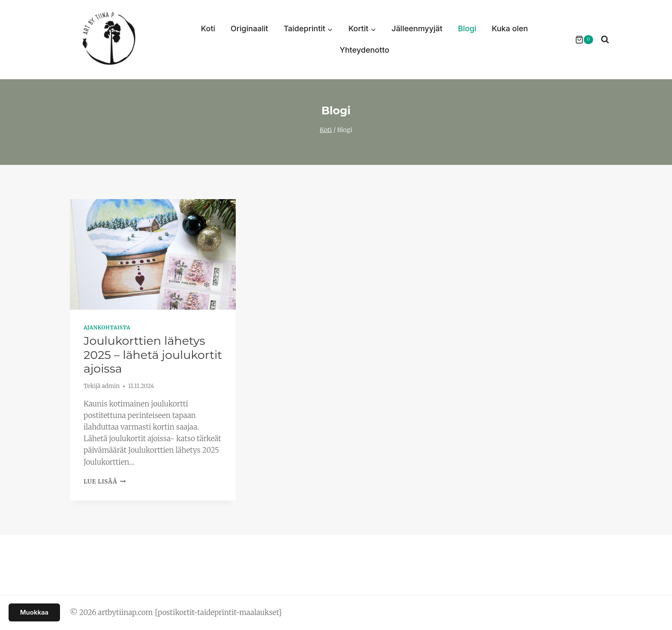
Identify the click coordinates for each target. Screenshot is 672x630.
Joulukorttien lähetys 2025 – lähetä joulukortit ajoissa (153, 355)
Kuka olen (510, 28)
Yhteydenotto (364, 50)
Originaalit (249, 28)
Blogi (467, 28)
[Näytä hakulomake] (605, 40)
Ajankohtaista (107, 327)
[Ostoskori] (580, 40)
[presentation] (153, 254)
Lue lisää (105, 482)
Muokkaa (34, 612)
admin (111, 386)
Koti (208, 28)
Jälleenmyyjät (417, 28)
